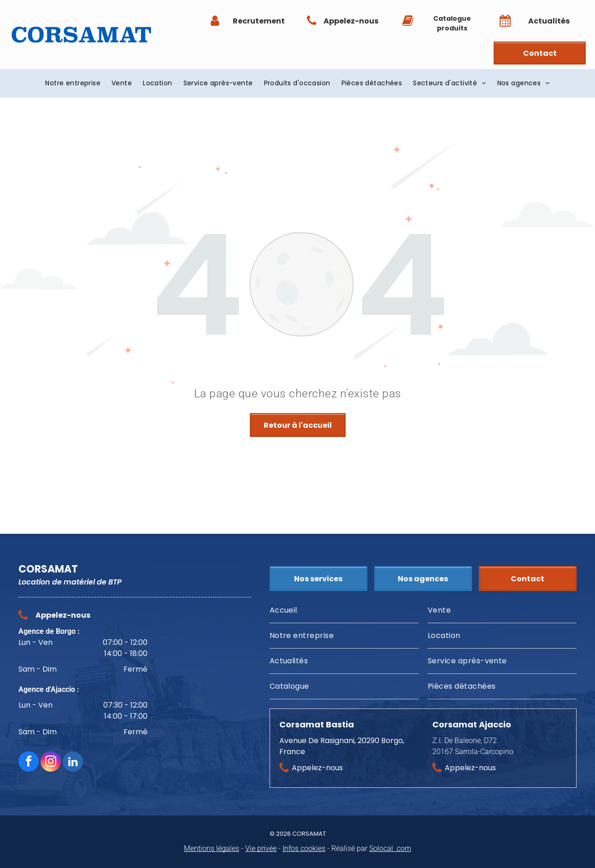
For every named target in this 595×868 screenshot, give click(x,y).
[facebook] (29, 763)
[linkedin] (73, 763)
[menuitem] (73, 83)
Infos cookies (304, 848)
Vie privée (261, 848)
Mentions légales (212, 848)
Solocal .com (390, 848)
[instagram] (51, 763)
